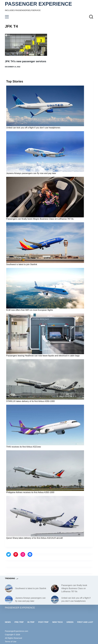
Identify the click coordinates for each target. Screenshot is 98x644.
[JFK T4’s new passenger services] (26, 45)
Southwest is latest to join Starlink (22, 264)
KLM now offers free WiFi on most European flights (30, 310)
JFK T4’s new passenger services (26, 61)
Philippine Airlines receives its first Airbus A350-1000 (30, 492)
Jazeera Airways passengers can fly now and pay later (31, 173)
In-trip (31, 622)
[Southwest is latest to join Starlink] (9, 588)
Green (70, 622)
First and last (85, 622)
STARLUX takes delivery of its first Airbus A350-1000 (30, 401)
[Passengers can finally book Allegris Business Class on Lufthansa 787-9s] (55, 588)
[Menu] (7, 17)
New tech (57, 622)
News (8, 622)
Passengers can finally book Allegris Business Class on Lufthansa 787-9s (40, 219)
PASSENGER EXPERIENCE (38, 4)
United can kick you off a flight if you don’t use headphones (33, 128)
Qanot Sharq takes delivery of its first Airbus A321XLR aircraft (34, 538)
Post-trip (43, 622)
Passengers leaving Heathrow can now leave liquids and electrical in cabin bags (43, 356)
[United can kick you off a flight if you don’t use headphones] (55, 600)
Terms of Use (11, 641)
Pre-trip (19, 622)
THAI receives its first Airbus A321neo (24, 447)
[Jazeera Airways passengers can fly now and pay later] (9, 600)
